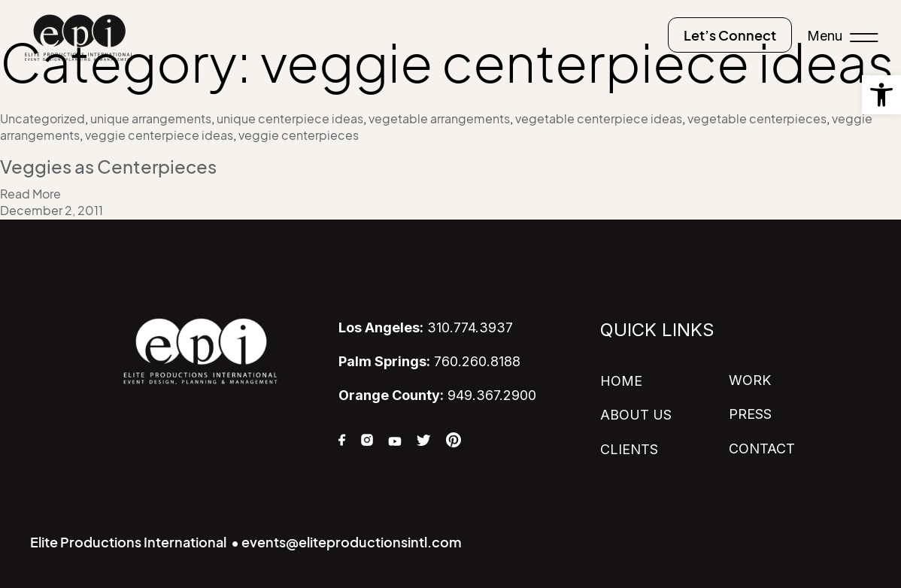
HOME (621, 381)
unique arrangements (151, 119)
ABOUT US (636, 415)
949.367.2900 (437, 395)
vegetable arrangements (439, 119)
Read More (30, 194)
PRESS (750, 414)
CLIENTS (629, 449)
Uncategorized (42, 119)
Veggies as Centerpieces (108, 167)
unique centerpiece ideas (290, 119)
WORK (750, 380)
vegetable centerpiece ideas (599, 119)
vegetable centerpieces (757, 119)
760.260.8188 (429, 361)
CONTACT (762, 449)
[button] (881, 95)
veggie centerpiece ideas (159, 135)
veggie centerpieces (299, 135)
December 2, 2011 (52, 211)
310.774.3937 (426, 327)
